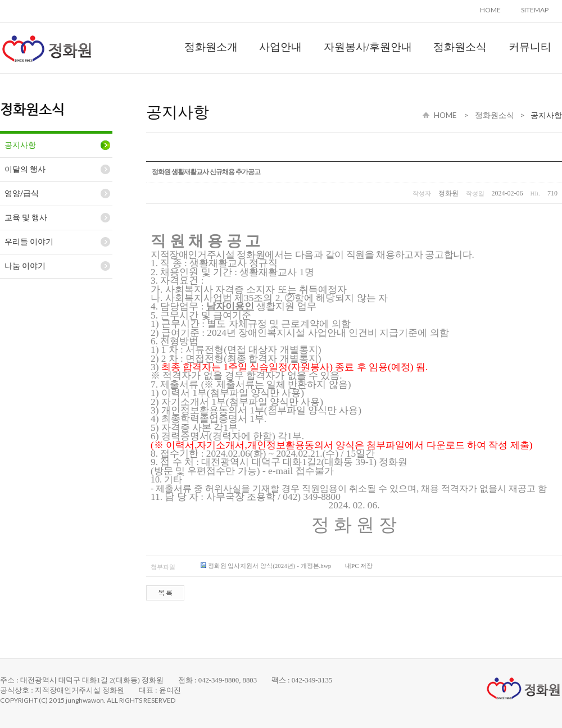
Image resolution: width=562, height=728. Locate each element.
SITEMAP (535, 10)
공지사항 (20, 145)
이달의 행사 (25, 169)
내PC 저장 (359, 566)
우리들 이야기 (29, 242)
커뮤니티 (530, 47)
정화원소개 (211, 47)
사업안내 (280, 47)
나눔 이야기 (25, 266)
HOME (490, 10)
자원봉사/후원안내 (368, 47)
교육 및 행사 (26, 217)
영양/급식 (22, 193)
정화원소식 (460, 47)
